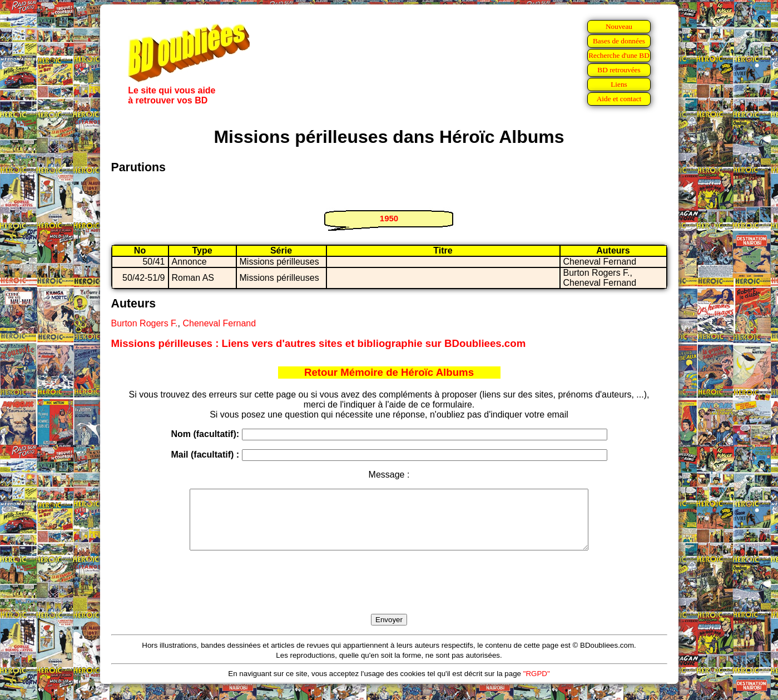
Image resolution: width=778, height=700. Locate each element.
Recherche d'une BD (619, 55)
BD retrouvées (619, 70)
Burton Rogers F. (145, 323)
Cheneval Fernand (219, 323)
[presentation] (389, 595)
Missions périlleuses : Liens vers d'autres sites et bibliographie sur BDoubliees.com (319, 343)
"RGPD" (537, 685)
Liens (619, 84)
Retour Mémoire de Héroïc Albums (389, 372)
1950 (389, 218)
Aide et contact (619, 99)
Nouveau (619, 26)
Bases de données (619, 41)
